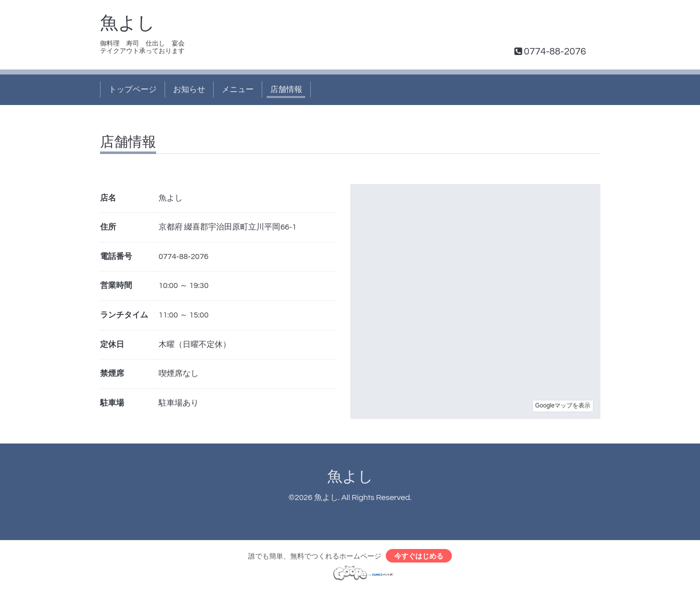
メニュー (238, 89)
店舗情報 (286, 89)
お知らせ (189, 89)
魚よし (128, 23)
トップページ (133, 89)
